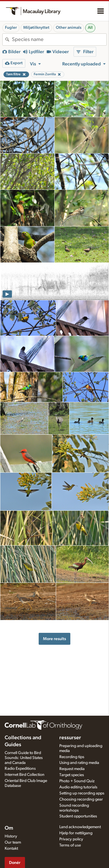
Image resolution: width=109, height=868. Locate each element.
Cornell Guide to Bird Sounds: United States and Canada (24, 758)
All (90, 28)
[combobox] (59, 40)
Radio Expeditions (20, 769)
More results (54, 639)
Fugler (11, 28)
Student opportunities (78, 816)
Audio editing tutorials (78, 787)
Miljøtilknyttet (36, 28)
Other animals (69, 28)
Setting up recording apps (82, 793)
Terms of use (70, 845)
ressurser (70, 738)
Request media (72, 769)
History (11, 836)
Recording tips (72, 757)
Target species (72, 775)
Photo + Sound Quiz (77, 781)
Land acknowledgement (80, 827)
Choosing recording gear (81, 799)
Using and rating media (79, 763)
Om (9, 828)
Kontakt (11, 849)
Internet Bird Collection (25, 775)
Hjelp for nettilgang (76, 833)
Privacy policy (71, 839)
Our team (13, 842)
